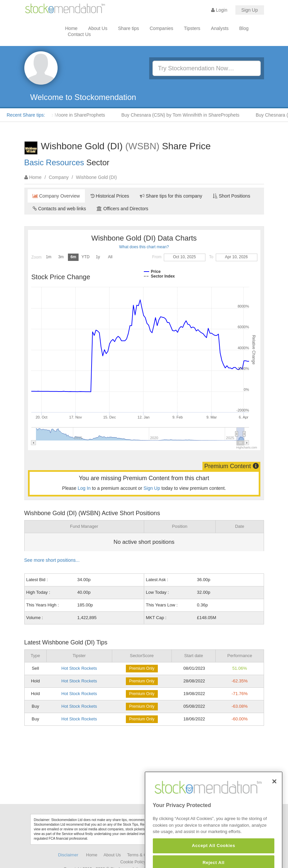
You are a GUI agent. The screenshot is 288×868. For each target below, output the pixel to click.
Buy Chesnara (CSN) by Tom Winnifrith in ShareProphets (182, 115)
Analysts (220, 28)
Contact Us (79, 34)
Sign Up (250, 10)
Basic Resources (54, 162)
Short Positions (231, 196)
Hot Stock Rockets (79, 668)
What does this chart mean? (144, 247)
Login (219, 10)
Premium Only (142, 668)
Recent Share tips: (26, 115)
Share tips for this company (171, 196)
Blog (244, 28)
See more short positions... (52, 560)
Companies (162, 28)
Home (71, 28)
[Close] (274, 793)
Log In (84, 488)
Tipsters (192, 28)
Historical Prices (110, 196)
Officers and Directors (122, 209)
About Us (98, 28)
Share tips (128, 28)
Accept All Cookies (213, 857)
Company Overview (56, 196)
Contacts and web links (59, 209)
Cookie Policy (133, 862)
